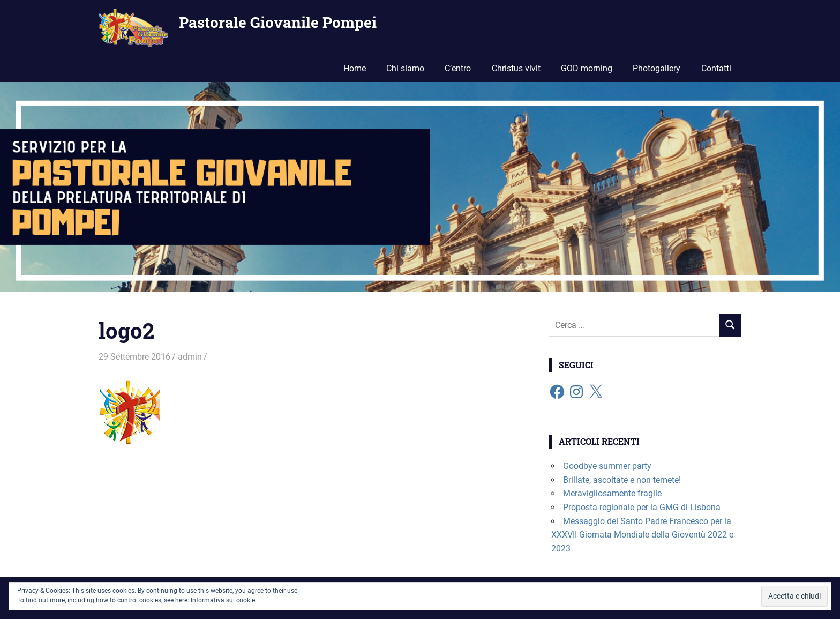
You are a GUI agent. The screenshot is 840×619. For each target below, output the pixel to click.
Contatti (716, 68)
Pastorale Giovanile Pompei (278, 22)
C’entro (458, 68)
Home (355, 68)
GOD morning (587, 68)
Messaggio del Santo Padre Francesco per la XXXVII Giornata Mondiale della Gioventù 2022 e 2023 (642, 535)
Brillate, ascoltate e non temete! (622, 480)
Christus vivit (516, 68)
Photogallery (657, 68)
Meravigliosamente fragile (612, 493)
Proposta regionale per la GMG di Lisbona (642, 507)
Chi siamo (405, 68)
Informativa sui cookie (223, 600)
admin (190, 357)
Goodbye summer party (607, 466)
